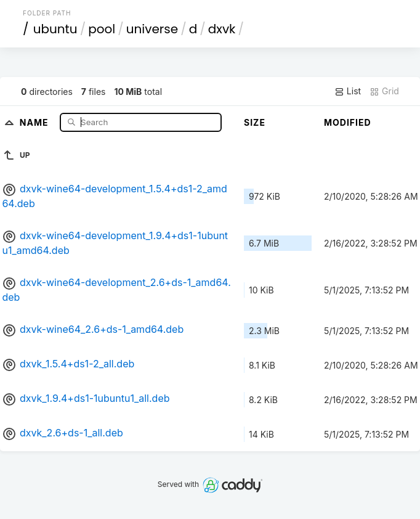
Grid (384, 91)
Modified (348, 122)
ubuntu (55, 29)
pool (102, 29)
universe (152, 29)
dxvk (222, 29)
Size (255, 122)
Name (35, 122)
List (348, 91)
